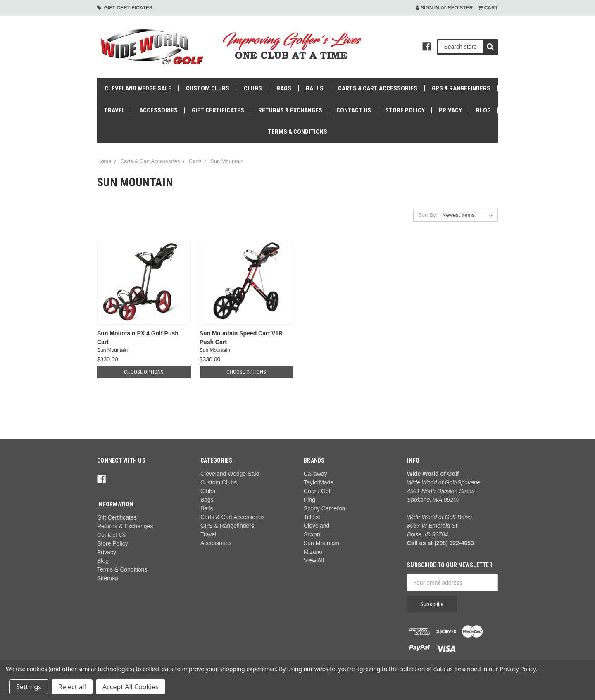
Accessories (158, 110)
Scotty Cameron (324, 508)
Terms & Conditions (297, 132)
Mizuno (313, 552)
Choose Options (144, 372)
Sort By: (428, 215)
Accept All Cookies (131, 687)
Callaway (315, 474)
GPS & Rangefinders (461, 88)
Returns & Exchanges (290, 110)
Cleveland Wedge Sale (138, 88)
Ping (309, 500)
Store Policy (405, 110)
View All (314, 560)
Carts (195, 161)
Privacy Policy (518, 669)
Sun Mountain (227, 161)
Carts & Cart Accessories (378, 88)
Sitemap (108, 578)
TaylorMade (319, 482)
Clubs (253, 88)
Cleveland (317, 526)
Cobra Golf (318, 491)
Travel (115, 110)
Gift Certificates (125, 8)
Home (104, 161)
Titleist (312, 517)
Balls (315, 88)
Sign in (427, 8)
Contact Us (354, 110)
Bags (284, 88)
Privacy (450, 110)
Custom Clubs (208, 88)
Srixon (312, 534)
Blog (483, 110)
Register (460, 8)
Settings (29, 687)
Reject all (72, 687)
